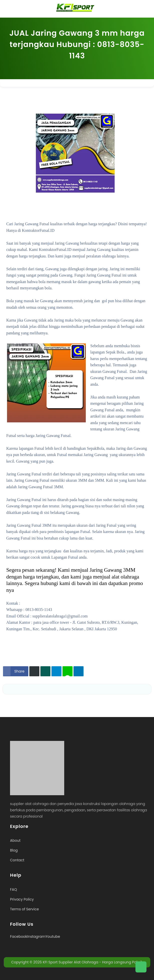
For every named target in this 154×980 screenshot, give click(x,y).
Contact (17, 860)
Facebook (19, 937)
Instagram (36, 937)
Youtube (53, 937)
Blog (14, 850)
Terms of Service (24, 909)
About (15, 840)
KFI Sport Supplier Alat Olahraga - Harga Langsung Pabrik (93, 962)
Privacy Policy (22, 899)
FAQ (14, 889)
